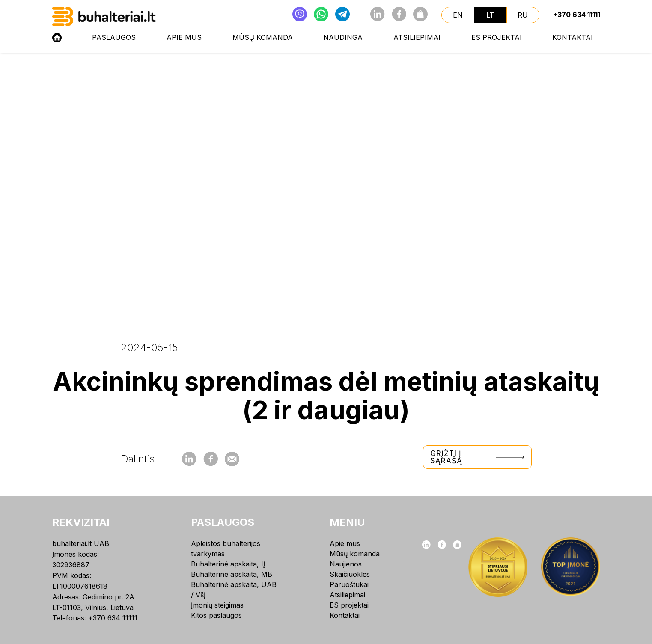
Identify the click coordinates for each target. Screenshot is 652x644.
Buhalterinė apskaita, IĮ (228, 564)
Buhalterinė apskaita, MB (232, 574)
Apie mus (184, 37)
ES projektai (497, 37)
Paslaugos (114, 37)
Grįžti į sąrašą (477, 457)
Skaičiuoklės (350, 574)
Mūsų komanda (263, 37)
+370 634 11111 (577, 15)
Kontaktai (573, 37)
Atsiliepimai (417, 37)
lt (490, 15)
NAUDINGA (343, 37)
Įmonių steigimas (217, 605)
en (458, 15)
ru (523, 15)
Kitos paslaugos (216, 615)
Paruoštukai (349, 584)
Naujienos (346, 564)
